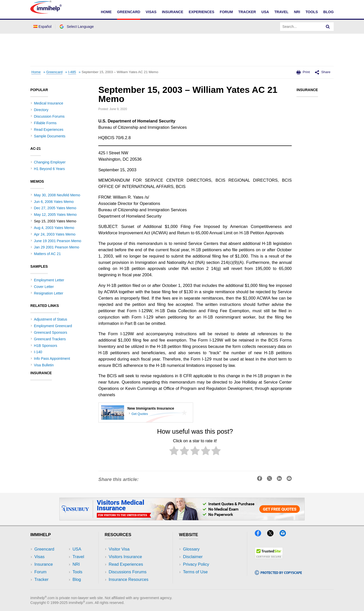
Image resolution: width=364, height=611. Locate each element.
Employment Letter (49, 280)
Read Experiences (49, 130)
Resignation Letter (49, 293)
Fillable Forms (45, 123)
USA (265, 12)
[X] (273, 535)
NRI (297, 12)
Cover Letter (44, 287)
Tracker (247, 12)
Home (106, 12)
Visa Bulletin (44, 365)
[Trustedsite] (269, 557)
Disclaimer (193, 557)
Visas (151, 12)
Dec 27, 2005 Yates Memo (55, 208)
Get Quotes (140, 414)
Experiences (201, 12)
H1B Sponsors (45, 346)
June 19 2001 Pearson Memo (58, 241)
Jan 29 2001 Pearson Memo (56, 247)
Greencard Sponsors (51, 332)
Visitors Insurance (125, 557)
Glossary (191, 549)
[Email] (285, 535)
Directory (41, 110)
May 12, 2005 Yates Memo (55, 215)
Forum (226, 12)
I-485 (72, 72)
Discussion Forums (49, 116)
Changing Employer (50, 162)
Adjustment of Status (51, 319)
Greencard (129, 12)
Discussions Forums (128, 572)
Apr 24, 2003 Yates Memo (55, 234)
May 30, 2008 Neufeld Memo (57, 195)
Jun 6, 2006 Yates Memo (54, 202)
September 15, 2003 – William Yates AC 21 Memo (120, 72)
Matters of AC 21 (47, 254)
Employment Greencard (53, 326)
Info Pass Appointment (52, 359)
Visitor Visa (119, 549)
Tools (312, 12)
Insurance (173, 12)
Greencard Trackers (50, 339)
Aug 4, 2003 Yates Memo (54, 228)
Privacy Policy (196, 564)
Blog (328, 12)
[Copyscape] (278, 573)
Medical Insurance (49, 103)
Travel (281, 12)
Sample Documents (50, 136)
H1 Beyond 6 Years (49, 169)
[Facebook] (260, 535)
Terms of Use (195, 572)
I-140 (38, 352)
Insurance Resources (129, 580)
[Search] (328, 27)
